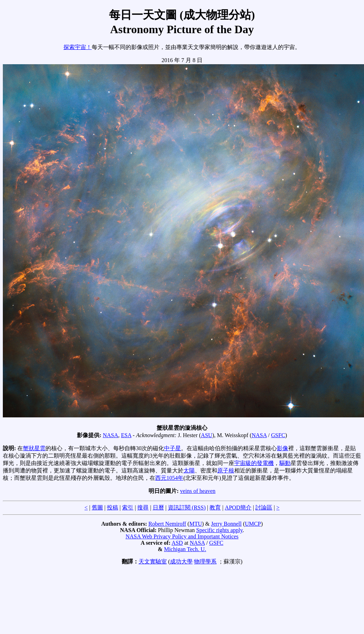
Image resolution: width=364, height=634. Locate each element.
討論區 (264, 508)
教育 (215, 508)
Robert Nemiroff (167, 524)
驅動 (285, 463)
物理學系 (205, 561)
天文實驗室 (153, 561)
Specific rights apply (219, 530)
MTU (196, 524)
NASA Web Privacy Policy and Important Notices (182, 536)
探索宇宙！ (78, 47)
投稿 (113, 508)
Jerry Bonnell (226, 524)
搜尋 (143, 508)
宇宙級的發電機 (254, 463)
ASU (207, 435)
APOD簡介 (238, 508)
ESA (126, 435)
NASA (110, 435)
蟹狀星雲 (34, 448)
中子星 (172, 448)
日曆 (158, 508)
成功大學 (181, 561)
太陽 (189, 470)
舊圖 (97, 508)
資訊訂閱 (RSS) (187, 508)
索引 (128, 508)
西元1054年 (169, 478)
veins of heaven (198, 491)
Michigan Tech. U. (185, 549)
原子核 (226, 470)
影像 (283, 448)
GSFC (278, 435)
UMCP (253, 524)
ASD (177, 543)
